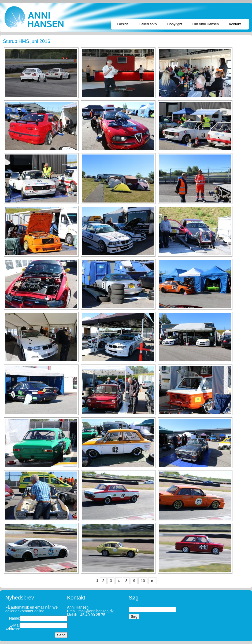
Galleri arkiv (148, 24)
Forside (123, 24)
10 (143, 581)
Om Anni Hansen (206, 24)
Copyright (175, 24)
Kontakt (235, 24)
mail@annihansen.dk (96, 611)
